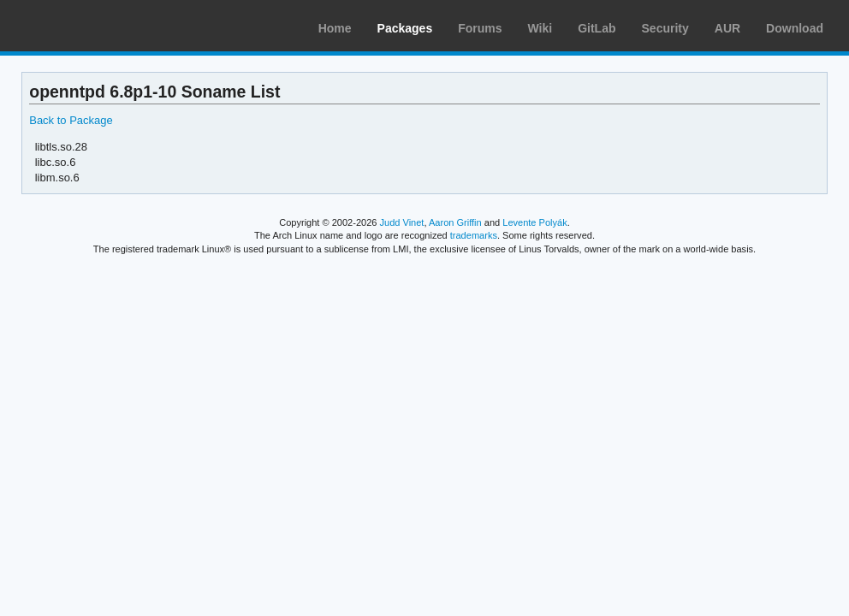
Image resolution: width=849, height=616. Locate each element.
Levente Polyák (534, 222)
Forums (480, 28)
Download (795, 28)
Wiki (540, 28)
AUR (727, 28)
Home (335, 28)
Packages (405, 28)
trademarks (474, 235)
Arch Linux (94, 26)
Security (665, 28)
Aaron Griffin (455, 222)
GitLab (597, 28)
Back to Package (71, 120)
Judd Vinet (402, 222)
